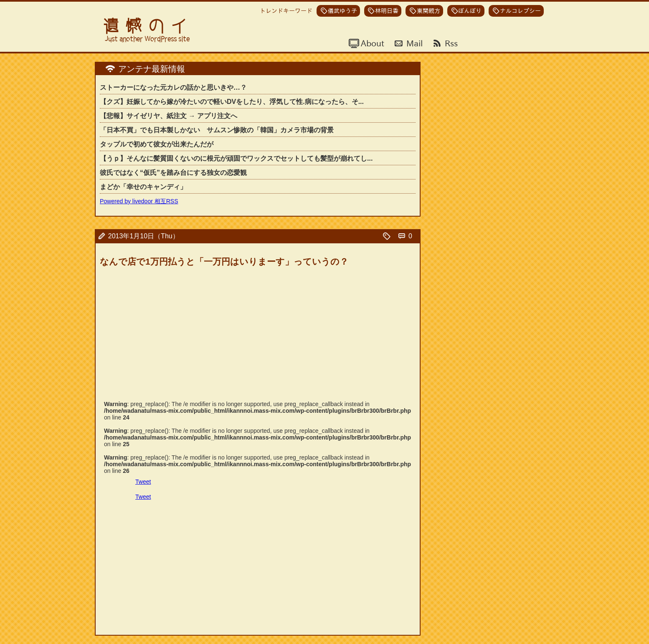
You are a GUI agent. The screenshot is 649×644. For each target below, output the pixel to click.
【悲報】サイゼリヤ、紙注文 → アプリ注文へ (169, 116)
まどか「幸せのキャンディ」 (143, 187)
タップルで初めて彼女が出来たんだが (157, 144)
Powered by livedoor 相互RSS (139, 201)
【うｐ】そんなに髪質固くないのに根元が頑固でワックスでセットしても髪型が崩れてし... (236, 158)
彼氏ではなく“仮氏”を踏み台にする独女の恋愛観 (173, 173)
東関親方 (428, 11)
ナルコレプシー (520, 11)
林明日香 (387, 11)
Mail (413, 43)
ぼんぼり (470, 11)
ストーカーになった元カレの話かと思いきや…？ (173, 87)
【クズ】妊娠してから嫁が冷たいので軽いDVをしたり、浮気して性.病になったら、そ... (232, 102)
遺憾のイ (148, 26)
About (371, 43)
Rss (450, 43)
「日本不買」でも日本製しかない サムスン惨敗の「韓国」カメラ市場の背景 (217, 130)
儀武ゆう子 (342, 11)
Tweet (143, 482)
